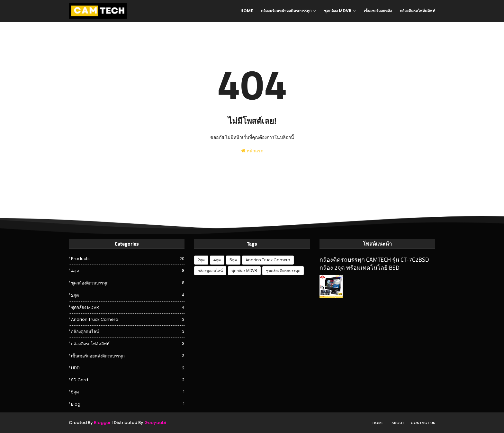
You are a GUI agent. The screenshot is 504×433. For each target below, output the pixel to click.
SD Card (128, 380)
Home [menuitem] (247, 11)
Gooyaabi (155, 423)
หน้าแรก (252, 151)
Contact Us (423, 423)
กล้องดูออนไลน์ (128, 331)
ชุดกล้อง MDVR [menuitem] (338, 11)
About (398, 423)
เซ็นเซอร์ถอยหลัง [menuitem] (378, 11)
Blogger (102, 423)
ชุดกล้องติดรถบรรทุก (128, 283)
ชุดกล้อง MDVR (128, 307)
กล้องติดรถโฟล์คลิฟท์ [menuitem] (418, 11)
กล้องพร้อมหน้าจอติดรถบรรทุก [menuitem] (286, 11)
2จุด (128, 295)
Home (378, 423)
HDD (128, 368)
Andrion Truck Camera (128, 320)
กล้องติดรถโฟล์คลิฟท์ (128, 344)
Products (128, 259)
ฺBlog (128, 404)
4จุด (128, 271)
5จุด (128, 392)
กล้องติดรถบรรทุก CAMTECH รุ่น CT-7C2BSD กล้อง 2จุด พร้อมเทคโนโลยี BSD (374, 264)
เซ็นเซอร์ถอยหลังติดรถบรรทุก (128, 356)
